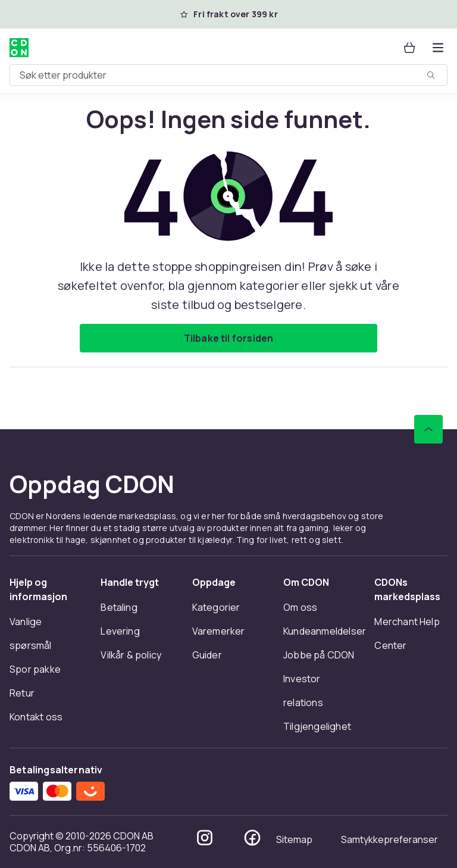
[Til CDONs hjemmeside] (19, 48)
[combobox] (228, 75)
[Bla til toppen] (428, 429)
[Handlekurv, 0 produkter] (409, 48)
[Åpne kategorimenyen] (438, 48)
